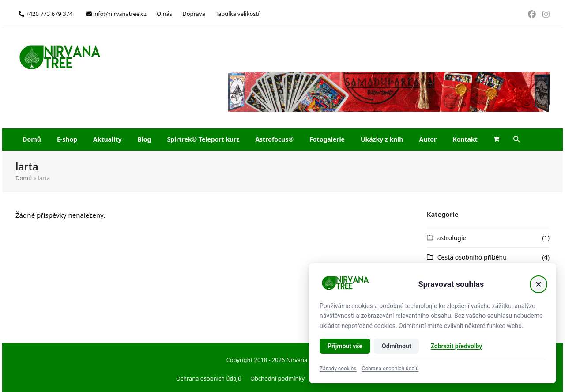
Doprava (194, 14)
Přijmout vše (345, 346)
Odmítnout (396, 346)
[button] (497, 139)
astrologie (452, 238)
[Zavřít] (539, 284)
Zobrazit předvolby (456, 346)
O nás (164, 14)
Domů (24, 178)
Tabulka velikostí (237, 14)
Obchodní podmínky (277, 378)
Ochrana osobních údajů (209, 378)
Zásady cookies (338, 369)
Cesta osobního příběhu (472, 257)
